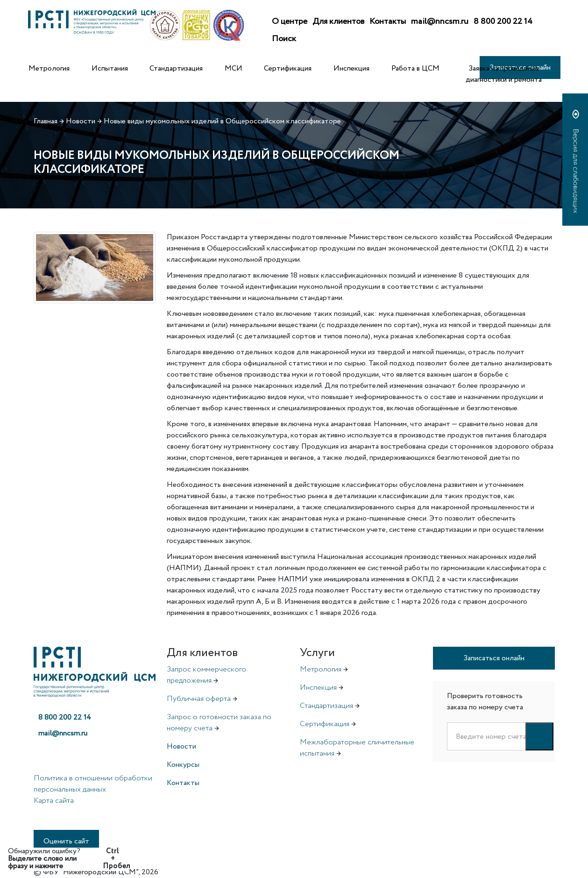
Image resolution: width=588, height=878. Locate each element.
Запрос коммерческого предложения (206, 675)
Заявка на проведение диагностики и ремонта (504, 74)
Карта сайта (54, 801)
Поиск (284, 39)
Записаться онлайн (494, 658)
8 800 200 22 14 (503, 21)
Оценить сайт (66, 841)
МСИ (234, 68)
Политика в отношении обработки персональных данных (93, 784)
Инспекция (351, 68)
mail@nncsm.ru (440, 21)
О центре (290, 21)
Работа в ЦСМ (415, 68)
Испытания (110, 68)
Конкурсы (183, 765)
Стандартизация (176, 68)
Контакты (388, 21)
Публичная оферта (199, 699)
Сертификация (288, 68)
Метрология (49, 68)
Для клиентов (338, 21)
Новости (181, 746)
